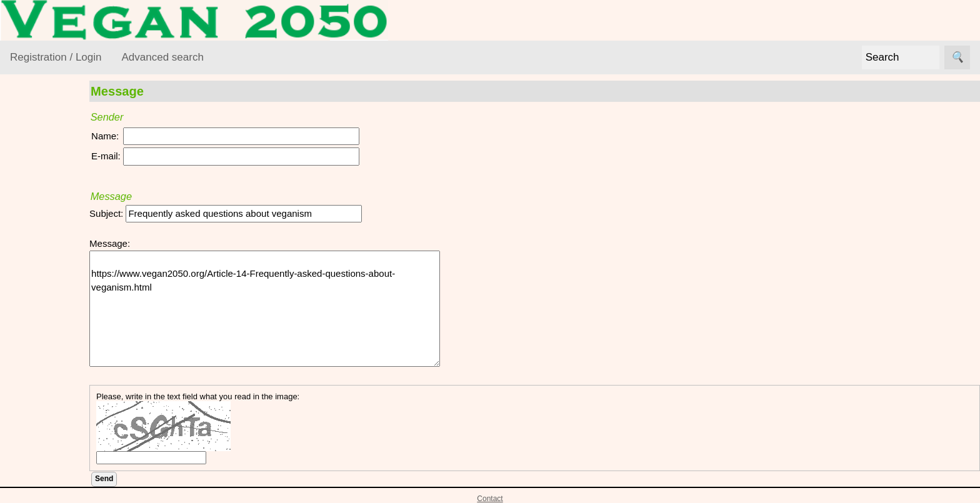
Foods (38, 275)
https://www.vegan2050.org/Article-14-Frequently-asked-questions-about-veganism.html (300, 309)
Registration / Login (56, 57)
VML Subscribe (72, 425)
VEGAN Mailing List (51, 355)
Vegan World (52, 323)
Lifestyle (42, 299)
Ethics (38, 251)
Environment (51, 227)
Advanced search (162, 57)
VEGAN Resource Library (48, 164)
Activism (42, 203)
